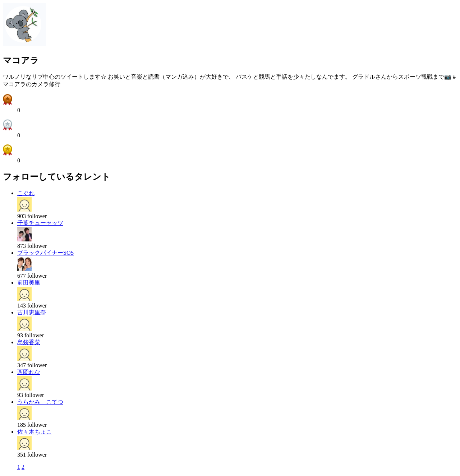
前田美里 (29, 283)
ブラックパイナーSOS (45, 253)
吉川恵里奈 (32, 312)
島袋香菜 (29, 342)
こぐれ (26, 193)
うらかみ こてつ (40, 402)
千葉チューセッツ (40, 223)
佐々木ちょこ (34, 432)
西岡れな (29, 372)
